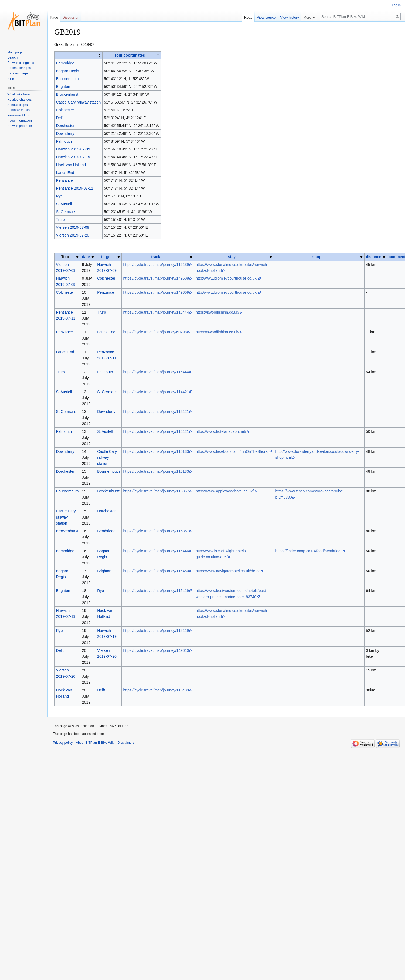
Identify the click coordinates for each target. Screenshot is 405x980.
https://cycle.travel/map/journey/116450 (156, 571)
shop (317, 257)
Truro (61, 220)
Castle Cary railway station (79, 102)
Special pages (17, 105)
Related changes (19, 100)
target (106, 257)
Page (54, 17)
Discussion (71, 17)
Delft (60, 118)
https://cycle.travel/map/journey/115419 (156, 591)
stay (232, 257)
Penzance (64, 180)
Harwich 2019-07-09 (73, 149)
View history (297, 17)
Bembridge (65, 63)
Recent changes (19, 68)
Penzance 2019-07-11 (75, 188)
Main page (15, 52)
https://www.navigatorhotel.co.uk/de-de (228, 571)
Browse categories (21, 63)
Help (11, 78)
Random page (17, 73)
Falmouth (64, 141)
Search (12, 57)
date (86, 257)
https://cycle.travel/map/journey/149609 (156, 292)
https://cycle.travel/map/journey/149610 (156, 650)
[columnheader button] (79, 55)
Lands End (65, 173)
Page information (20, 121)
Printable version (19, 110)
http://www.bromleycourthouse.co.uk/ (227, 278)
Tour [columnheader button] (65, 257)
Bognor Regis (68, 71)
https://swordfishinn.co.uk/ (217, 312)
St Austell (64, 204)
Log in (396, 5)
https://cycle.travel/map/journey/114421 (156, 392)
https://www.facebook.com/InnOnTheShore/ (232, 451)
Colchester (65, 110)
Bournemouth (67, 79)
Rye (59, 196)
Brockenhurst (67, 94)
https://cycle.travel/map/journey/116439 (156, 265)
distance (374, 257)
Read (255, 17)
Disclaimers (126, 743)
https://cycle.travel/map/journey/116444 (156, 312)
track (156, 257)
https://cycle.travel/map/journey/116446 (156, 551)
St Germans (66, 212)
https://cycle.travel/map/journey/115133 (156, 451)
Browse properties (20, 126)
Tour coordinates (130, 55)
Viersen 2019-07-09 (73, 227)
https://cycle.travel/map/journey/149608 (156, 278)
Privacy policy (63, 743)
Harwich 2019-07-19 (73, 157)
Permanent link (18, 115)
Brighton (63, 87)
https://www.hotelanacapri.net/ (221, 431)
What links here (18, 94)
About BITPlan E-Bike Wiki (95, 743)
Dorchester (65, 126)
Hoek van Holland (71, 165)
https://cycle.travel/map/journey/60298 (155, 332)
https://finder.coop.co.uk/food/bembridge (309, 551)
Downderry (65, 133)
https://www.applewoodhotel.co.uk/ (225, 491)
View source (273, 17)
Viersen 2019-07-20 (73, 235)
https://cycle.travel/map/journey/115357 (156, 491)
